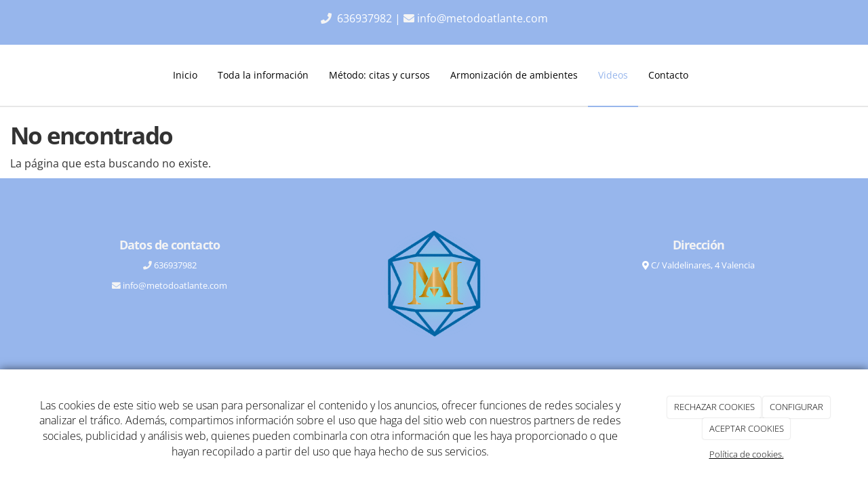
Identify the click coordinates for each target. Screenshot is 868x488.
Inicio (185, 75)
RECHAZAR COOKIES (714, 407)
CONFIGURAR (796, 407)
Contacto (668, 75)
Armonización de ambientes (514, 75)
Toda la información (263, 75)
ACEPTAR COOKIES (747, 428)
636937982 (366, 18)
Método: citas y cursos (379, 75)
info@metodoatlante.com (482, 18)
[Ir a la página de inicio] (44, 75)
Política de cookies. (747, 454)
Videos (613, 75)
